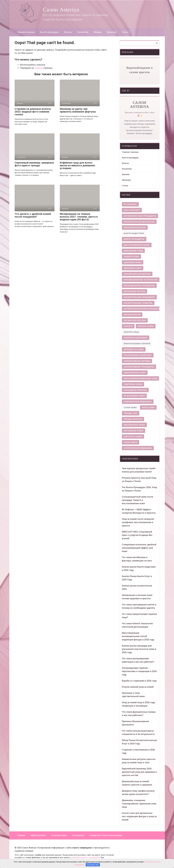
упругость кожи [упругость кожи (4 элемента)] (133, 436)
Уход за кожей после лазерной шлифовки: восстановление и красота (138, 522)
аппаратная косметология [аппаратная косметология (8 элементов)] (139, 222)
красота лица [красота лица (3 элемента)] (131, 332)
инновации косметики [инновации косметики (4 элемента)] (137, 274)
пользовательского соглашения (85, 858)
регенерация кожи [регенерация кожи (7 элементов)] (134, 396)
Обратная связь (38, 835)
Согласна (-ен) (93, 865)
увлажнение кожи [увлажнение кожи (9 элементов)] (134, 425)
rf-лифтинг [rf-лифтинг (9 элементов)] (130, 204)
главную (38, 68)
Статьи (125, 32)
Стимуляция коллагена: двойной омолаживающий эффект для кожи (139, 548)
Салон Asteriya (61, 10)
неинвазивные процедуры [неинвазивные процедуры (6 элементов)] (139, 367)
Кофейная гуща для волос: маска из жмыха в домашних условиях (77, 165)
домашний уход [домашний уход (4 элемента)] (133, 251)
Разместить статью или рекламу (106, 835)
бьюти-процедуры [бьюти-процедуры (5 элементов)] (134, 239)
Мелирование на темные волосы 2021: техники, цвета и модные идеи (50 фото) (79, 217)
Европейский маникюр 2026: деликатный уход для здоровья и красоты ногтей (139, 772)
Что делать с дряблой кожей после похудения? (33, 215)
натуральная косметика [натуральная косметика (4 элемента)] (138, 355)
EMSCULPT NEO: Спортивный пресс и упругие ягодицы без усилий (137, 535)
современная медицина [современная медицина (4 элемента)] (138, 402)
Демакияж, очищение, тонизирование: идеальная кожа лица (139, 804)
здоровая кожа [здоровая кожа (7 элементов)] (133, 262)
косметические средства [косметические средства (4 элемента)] (138, 303)
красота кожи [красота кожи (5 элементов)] (146, 326)
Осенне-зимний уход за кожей (138, 687)
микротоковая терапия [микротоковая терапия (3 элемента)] (137, 344)
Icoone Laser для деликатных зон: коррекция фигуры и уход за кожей (139, 816)
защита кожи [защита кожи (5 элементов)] (131, 256)
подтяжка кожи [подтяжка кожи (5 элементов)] (133, 384)
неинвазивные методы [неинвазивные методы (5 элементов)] (137, 361)
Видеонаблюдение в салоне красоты (140, 70)
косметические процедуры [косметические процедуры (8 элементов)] (139, 297)
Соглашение (78, 835)
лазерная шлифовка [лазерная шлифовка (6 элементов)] (136, 338)
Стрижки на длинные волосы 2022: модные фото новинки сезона (33, 112)
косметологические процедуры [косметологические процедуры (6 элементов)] (142, 309)
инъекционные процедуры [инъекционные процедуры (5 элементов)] (139, 285)
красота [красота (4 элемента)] (128, 326)
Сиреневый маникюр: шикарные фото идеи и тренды (34, 164)
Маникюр (112, 32)
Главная (21, 835)
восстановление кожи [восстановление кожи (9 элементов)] (137, 245)
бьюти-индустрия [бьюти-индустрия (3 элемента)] (134, 233)
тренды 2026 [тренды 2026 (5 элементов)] (131, 413)
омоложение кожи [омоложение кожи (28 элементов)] (135, 373)
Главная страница (26, 32)
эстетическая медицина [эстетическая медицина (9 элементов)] (138, 448)
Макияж (98, 32)
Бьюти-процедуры (49, 32)
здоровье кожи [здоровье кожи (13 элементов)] (133, 268)
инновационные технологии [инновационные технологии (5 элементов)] (141, 280)
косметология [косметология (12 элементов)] (132, 315)
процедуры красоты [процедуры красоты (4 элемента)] (135, 390)
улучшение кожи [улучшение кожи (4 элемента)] (134, 431)
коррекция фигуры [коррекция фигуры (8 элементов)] (135, 291)
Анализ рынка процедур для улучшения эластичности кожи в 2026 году (139, 649)
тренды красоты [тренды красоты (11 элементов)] (133, 419)
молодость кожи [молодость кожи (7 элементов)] (134, 349)
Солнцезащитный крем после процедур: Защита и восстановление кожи (138, 500)
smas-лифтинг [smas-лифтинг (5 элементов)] (132, 210)
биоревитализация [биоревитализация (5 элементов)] (135, 227)
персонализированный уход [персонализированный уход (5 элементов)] (141, 378)
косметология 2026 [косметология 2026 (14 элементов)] (135, 320)
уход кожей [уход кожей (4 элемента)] (131, 442)
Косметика (83, 32)
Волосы (68, 32)
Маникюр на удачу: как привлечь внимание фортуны (78, 110)
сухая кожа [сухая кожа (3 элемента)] (130, 407)
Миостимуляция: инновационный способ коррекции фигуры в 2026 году (138, 636)
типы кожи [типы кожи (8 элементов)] (148, 407)
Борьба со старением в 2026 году (139, 681)
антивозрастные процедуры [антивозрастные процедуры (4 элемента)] (140, 216)
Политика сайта (59, 835)
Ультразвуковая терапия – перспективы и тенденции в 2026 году (139, 671)
